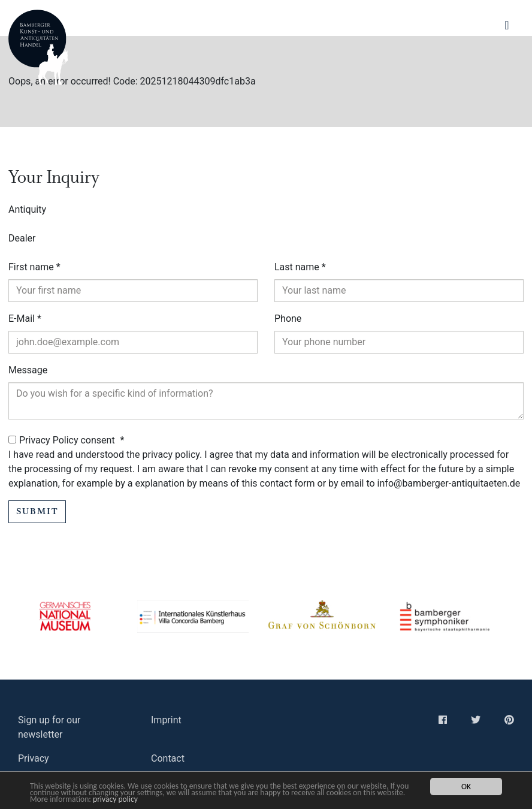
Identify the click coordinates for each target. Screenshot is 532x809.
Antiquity (27, 209)
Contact (168, 758)
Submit (37, 511)
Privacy (34, 758)
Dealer (22, 238)
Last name (300, 267)
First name (34, 267)
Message (28, 370)
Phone (288, 319)
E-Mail (25, 319)
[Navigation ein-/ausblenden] (507, 25)
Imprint (166, 720)
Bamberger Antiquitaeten (38, 47)
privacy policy (115, 799)
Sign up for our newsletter (49, 727)
